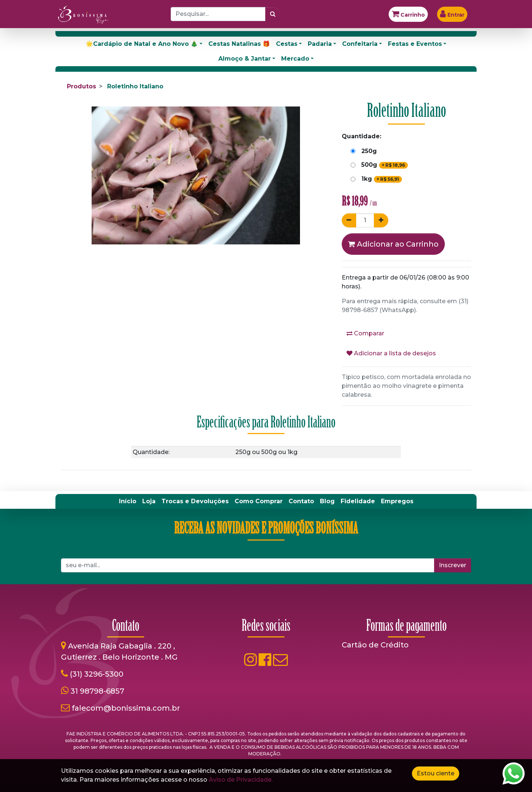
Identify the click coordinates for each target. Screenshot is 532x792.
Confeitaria (360, 44)
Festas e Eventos (415, 44)
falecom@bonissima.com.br (126, 708)
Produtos (81, 86)
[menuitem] (128, 501)
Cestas (287, 44)
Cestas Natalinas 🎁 (239, 44)
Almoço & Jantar (245, 59)
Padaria (320, 44)
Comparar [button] (365, 333)
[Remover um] (349, 220)
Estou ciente (436, 773)
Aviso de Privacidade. (241, 780)
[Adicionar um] (381, 220)
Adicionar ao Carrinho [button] (393, 244)
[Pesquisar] (273, 14)
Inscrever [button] (453, 565)
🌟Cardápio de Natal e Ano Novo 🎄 (142, 44)
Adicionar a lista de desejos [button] (391, 353)
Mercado (295, 59)
